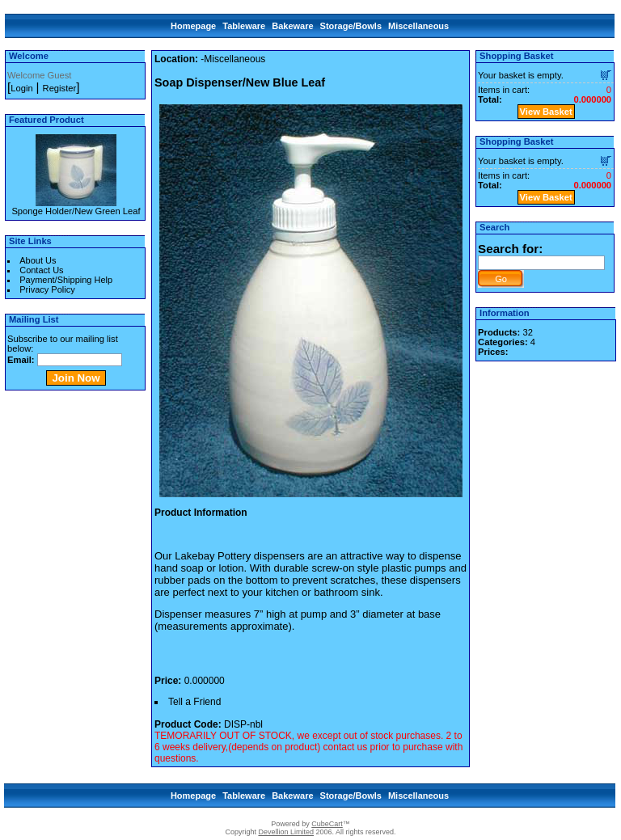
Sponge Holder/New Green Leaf (76, 211)
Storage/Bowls (351, 26)
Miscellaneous (418, 26)
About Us (38, 260)
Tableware (244, 26)
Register (60, 88)
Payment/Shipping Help (66, 280)
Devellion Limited (286, 832)
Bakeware (292, 26)
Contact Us (41, 270)
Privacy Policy (47, 289)
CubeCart (327, 824)
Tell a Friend (194, 702)
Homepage (193, 26)
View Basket (546, 112)
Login (21, 88)
